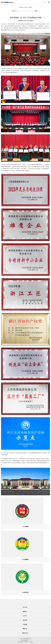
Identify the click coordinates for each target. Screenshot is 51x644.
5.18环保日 (25, 592)
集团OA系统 (20, 642)
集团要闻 (21, 7)
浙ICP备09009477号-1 (25, 640)
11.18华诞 (25, 526)
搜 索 (36, 11)
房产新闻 (25, 7)
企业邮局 (31, 642)
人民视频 (30, 7)
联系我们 (26, 642)
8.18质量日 (25, 559)
